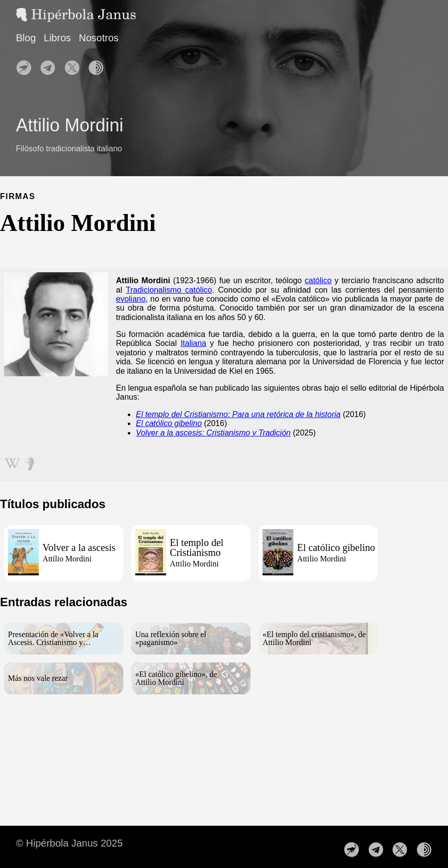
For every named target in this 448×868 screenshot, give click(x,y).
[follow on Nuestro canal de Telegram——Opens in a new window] (51, 65)
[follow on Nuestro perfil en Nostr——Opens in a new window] (27, 65)
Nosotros (99, 38)
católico (318, 280)
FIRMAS (18, 196)
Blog (26, 38)
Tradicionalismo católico (169, 290)
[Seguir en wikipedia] (12, 460)
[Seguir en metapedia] (30, 460)
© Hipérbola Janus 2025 (69, 843)
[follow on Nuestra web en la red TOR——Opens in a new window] (99, 65)
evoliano (131, 299)
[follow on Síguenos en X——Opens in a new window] (75, 65)
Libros (57, 38)
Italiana (193, 343)
